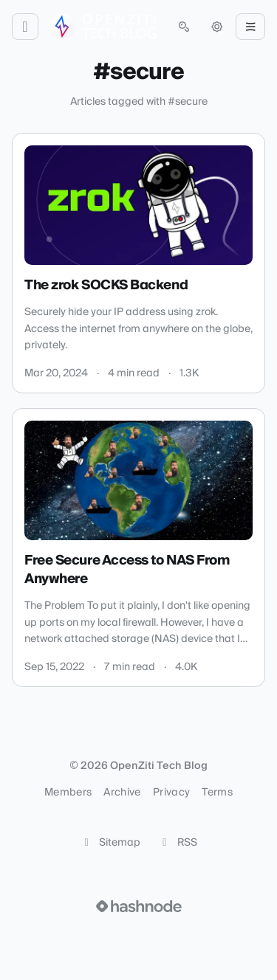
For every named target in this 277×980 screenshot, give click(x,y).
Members (68, 793)
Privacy (171, 793)
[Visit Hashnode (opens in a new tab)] (139, 906)
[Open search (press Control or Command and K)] (184, 27)
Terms (217, 793)
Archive (122, 793)
